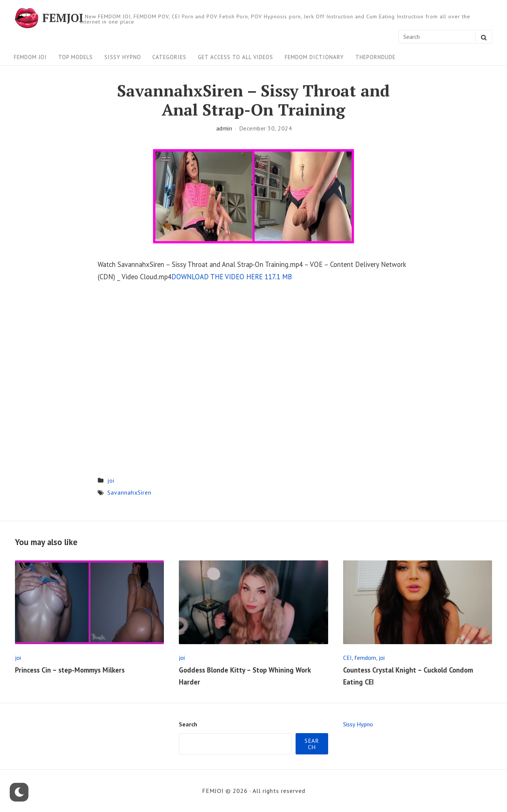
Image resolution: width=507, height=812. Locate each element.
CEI (347, 658)
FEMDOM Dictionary (314, 57)
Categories (169, 57)
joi (111, 480)
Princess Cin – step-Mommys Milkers (70, 670)
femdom (365, 658)
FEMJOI (63, 18)
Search (188, 724)
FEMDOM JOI (30, 57)
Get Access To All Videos (236, 57)
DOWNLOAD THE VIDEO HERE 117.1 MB (232, 277)
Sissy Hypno (123, 57)
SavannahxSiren (129, 492)
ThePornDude (375, 57)
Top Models (76, 57)
